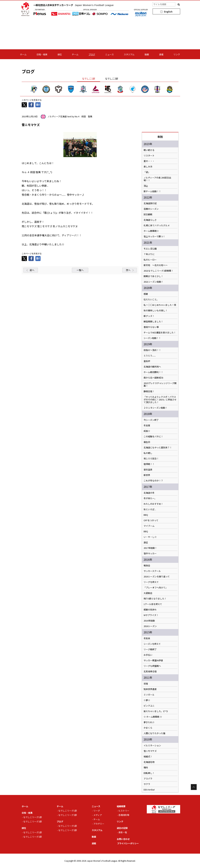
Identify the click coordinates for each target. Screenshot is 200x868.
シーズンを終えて (152, 644)
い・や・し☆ (150, 537)
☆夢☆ (147, 700)
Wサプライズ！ (151, 615)
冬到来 (147, 638)
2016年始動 (149, 621)
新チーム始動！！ (152, 191)
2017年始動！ (150, 548)
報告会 (147, 566)
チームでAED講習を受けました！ (160, 333)
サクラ (147, 784)
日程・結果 (42, 54)
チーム (75, 54)
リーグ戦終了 (150, 649)
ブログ (92, 54)
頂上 (146, 186)
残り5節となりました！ (155, 599)
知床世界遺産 (150, 689)
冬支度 (147, 425)
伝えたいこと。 (151, 299)
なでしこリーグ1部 (33, 817)
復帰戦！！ (149, 464)
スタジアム (129, 54)
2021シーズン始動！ (153, 282)
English (168, 12)
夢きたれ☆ (149, 722)
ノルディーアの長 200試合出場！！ (157, 179)
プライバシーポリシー (128, 843)
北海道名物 (149, 762)
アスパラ (148, 779)
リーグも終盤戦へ (152, 666)
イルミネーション (152, 746)
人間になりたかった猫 (154, 733)
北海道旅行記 (150, 203)
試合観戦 (148, 214)
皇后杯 (147, 361)
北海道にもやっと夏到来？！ (158, 448)
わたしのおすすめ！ (153, 504)
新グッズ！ (149, 316)
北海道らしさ (150, 220)
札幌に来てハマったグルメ (157, 225)
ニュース (110, 54)
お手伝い (148, 655)
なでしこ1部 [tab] (89, 79)
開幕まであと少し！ (153, 276)
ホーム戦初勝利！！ (153, 372)
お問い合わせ (123, 839)
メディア (98, 815)
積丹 (146, 768)
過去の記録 (122, 828)
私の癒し (148, 453)
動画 (147, 54)
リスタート (149, 156)
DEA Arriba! (149, 790)
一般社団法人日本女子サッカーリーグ (74, 5)
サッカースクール (152, 571)
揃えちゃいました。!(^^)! (156, 711)
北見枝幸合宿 (150, 671)
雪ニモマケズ (150, 751)
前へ (32, 270)
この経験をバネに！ (153, 437)
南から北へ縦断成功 (153, 378)
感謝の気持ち (150, 610)
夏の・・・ (149, 161)
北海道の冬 (149, 493)
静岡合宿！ (149, 391)
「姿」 (147, 172)
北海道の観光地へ (152, 367)
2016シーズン (150, 626)
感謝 (146, 294)
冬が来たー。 (150, 498)
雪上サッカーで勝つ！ (154, 236)
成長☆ (147, 431)
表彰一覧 (123, 832)
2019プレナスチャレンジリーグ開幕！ (160, 385)
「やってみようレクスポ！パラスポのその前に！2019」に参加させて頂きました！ (160, 400)
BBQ (146, 515)
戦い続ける (149, 150)
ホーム (23, 54)
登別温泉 (148, 470)
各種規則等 (124, 815)
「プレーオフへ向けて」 (156, 588)
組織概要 (121, 806)
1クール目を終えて (153, 604)
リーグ (97, 811)
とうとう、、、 (150, 356)
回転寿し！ (149, 773)
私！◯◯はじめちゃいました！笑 (160, 305)
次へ (128, 270)
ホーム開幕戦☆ (151, 231)
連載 (161, 54)
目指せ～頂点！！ (152, 350)
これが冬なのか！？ (153, 481)
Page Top (194, 787)
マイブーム (149, 526)
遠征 (146, 542)
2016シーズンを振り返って (157, 577)
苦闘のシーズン (151, 209)
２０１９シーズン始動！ (155, 408)
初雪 (146, 684)
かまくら (148, 728)
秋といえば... (150, 509)
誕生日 (147, 442)
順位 (60, 54)
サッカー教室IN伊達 (153, 660)
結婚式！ (148, 757)
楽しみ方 (148, 167)
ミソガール (149, 695)
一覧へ (80, 270)
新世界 (147, 475)
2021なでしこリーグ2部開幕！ (158, 271)
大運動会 (148, 593)
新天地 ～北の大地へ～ (156, 265)
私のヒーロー (150, 260)
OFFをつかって (151, 520)
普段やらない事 (151, 327)
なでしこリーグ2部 (33, 821)
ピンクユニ (149, 706)
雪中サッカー (150, 553)
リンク (177, 54)
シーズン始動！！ (152, 338)
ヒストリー (124, 811)
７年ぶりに (149, 254)
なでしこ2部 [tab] (112, 79)
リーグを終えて (151, 582)
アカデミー (99, 824)
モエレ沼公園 (150, 249)
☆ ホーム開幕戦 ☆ (153, 717)
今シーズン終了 (151, 420)
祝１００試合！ (151, 459)
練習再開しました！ (153, 322)
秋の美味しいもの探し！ (156, 311)
